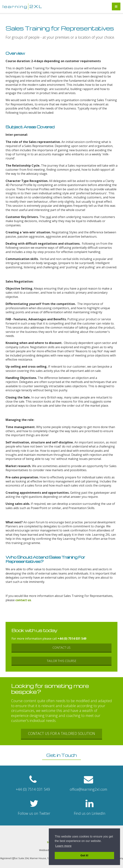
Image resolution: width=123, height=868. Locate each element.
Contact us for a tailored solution (61, 733)
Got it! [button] (84, 855)
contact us (23, 600)
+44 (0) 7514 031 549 (72, 639)
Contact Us (61, 648)
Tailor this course (61, 661)
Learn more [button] (63, 846)
